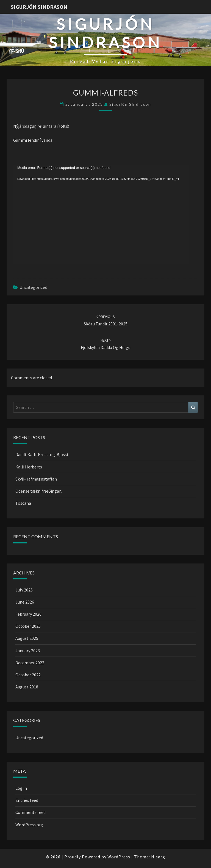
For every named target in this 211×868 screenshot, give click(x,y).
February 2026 (28, 614)
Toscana (23, 503)
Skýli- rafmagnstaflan (36, 479)
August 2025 (27, 638)
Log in (21, 788)
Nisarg (158, 857)
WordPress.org (29, 825)
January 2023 (28, 651)
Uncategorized (33, 287)
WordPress (119, 857)
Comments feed (30, 812)
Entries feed (27, 800)
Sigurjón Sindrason (39, 7)
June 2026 (25, 602)
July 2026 (24, 590)
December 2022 (30, 663)
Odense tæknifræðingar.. (39, 491)
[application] (101, 214)
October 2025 (28, 626)
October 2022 (28, 675)
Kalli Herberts (29, 467)
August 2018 (27, 687)
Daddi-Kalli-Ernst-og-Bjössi (42, 454)
